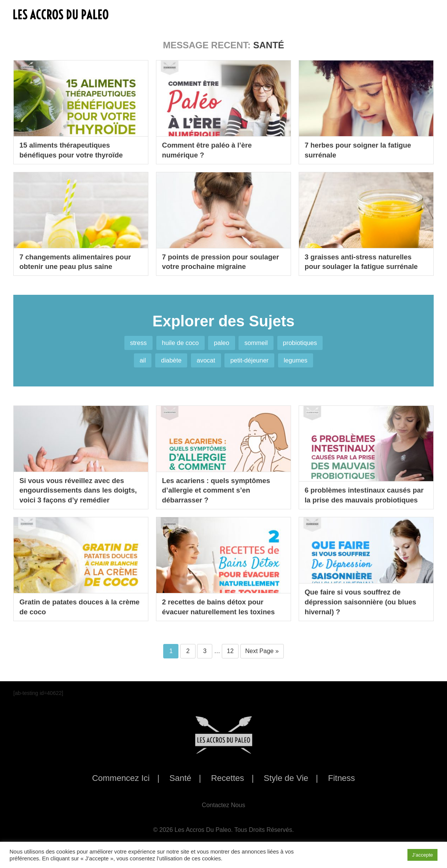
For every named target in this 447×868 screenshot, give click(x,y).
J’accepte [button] (422, 855)
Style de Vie (286, 785)
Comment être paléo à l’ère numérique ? (211, 149)
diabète (165, 365)
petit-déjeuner (253, 365)
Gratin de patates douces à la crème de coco (72, 613)
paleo (221, 344)
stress (129, 344)
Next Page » (262, 657)
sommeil (260, 344)
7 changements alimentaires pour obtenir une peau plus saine (80, 261)
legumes (304, 365)
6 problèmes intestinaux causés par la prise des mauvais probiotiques (362, 496)
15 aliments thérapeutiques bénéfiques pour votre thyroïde (75, 149)
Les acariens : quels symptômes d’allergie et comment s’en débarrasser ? (221, 496)
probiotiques (309, 344)
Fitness (341, 785)
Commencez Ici (121, 785)
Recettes (228, 785)
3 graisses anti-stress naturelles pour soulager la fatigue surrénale (366, 261)
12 (230, 657)
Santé (180, 785)
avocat (204, 365)
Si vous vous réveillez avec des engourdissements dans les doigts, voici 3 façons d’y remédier (76, 490)
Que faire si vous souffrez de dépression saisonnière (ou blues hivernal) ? (365, 607)
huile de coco (175, 344)
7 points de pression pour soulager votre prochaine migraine (208, 256)
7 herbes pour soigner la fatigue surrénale (362, 149)
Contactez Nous (224, 812)
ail (133, 365)
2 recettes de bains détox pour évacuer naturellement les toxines (223, 613)
